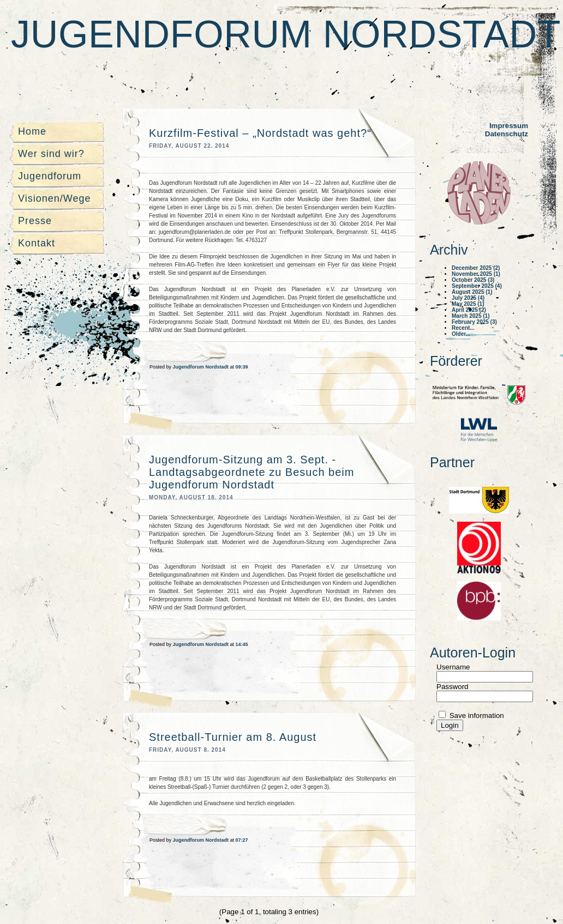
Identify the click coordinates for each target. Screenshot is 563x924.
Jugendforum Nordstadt (286, 34)
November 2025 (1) (476, 274)
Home (32, 131)
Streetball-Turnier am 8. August (233, 737)
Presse (35, 221)
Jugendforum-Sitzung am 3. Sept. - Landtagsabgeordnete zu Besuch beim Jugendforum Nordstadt (251, 472)
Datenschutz (507, 134)
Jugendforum (50, 176)
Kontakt (37, 243)
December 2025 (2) (476, 268)
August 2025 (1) (472, 292)
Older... (461, 334)
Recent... (463, 328)
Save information (476, 715)
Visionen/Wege (54, 198)
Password (453, 687)
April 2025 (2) (469, 310)
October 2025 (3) (473, 280)
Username (453, 667)
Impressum (509, 126)
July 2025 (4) (468, 298)
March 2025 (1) (471, 316)
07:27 (242, 840)
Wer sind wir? (51, 154)
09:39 (242, 367)
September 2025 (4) (477, 286)
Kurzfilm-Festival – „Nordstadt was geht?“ (260, 133)
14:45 (242, 644)
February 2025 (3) (474, 322)
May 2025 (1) (468, 304)
